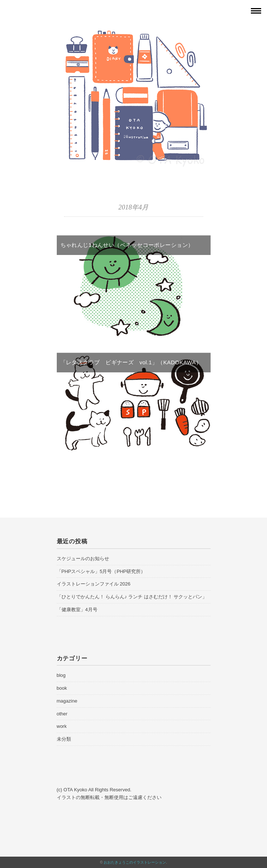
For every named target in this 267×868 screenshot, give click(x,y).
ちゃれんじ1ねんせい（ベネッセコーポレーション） (127, 245)
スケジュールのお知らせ (83, 559)
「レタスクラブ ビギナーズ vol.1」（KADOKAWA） (131, 362)
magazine (67, 701)
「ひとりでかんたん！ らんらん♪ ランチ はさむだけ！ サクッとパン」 (132, 597)
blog (61, 675)
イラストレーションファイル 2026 (94, 584)
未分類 (64, 739)
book (62, 688)
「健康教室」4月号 (77, 610)
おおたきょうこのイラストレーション (135, 862)
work (62, 726)
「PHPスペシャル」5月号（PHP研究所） (101, 571)
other (62, 714)
